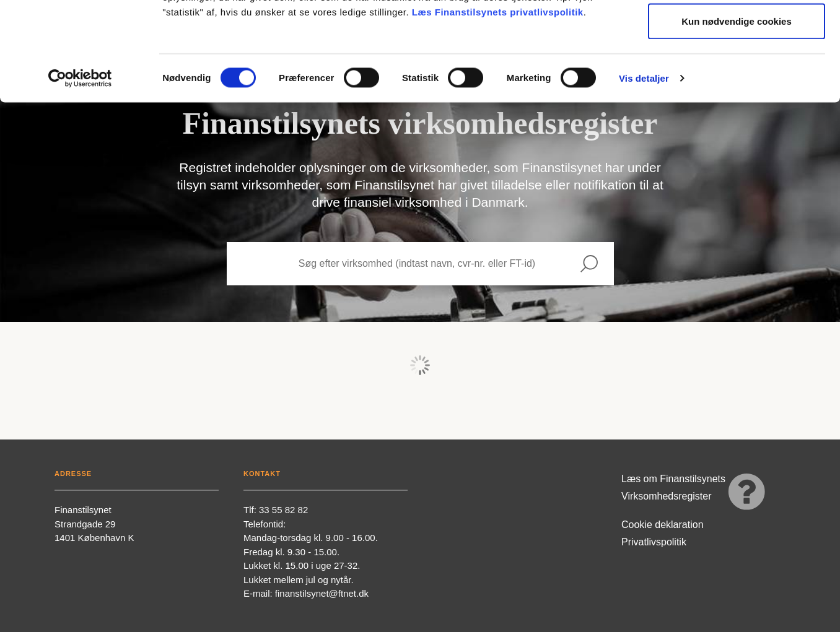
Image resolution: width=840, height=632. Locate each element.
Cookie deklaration (663, 525)
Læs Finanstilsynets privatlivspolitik (498, 104)
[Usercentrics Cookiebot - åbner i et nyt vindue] (80, 171)
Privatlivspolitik (654, 542)
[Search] (589, 264)
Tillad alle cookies (737, 32)
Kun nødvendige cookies (737, 114)
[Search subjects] (396, 264)
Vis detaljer (644, 171)
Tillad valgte (737, 73)
